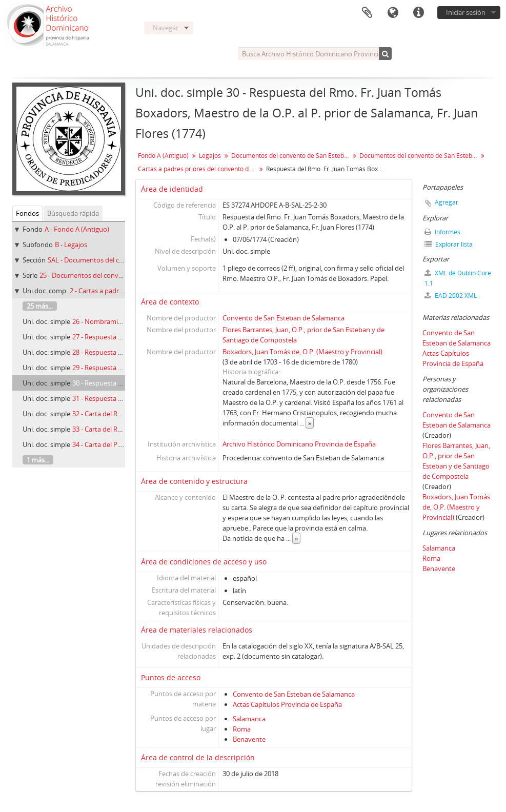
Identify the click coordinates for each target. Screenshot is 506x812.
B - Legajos (71, 245)
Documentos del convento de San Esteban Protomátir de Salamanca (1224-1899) (291, 156)
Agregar (447, 202)
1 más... (38, 460)
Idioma (393, 13)
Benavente (249, 739)
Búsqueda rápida (73, 213)
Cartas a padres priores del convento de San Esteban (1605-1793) (198, 169)
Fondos (27, 213)
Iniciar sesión (466, 12)
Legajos (210, 156)
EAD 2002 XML (451, 296)
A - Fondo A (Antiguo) (77, 229)
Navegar (166, 28)
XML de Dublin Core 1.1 (458, 278)
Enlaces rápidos (418, 13)
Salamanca (249, 719)
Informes (442, 232)
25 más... (40, 306)
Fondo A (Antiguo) (163, 156)
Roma (242, 729)
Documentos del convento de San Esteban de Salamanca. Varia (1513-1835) (420, 156)
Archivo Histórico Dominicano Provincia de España (299, 444)
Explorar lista (449, 244)
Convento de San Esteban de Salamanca (284, 318)
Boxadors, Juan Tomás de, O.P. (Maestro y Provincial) (302, 352)
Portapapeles (367, 13)
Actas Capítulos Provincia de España (287, 704)
